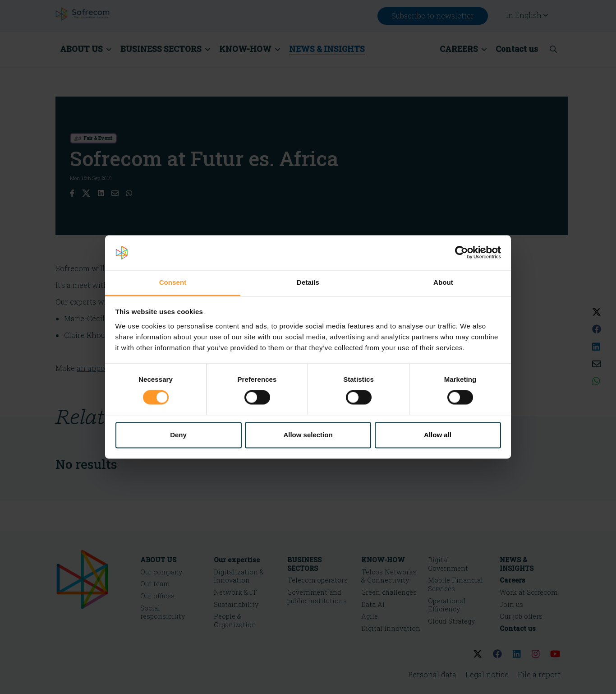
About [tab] (443, 282)
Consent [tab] (173, 282)
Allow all (438, 435)
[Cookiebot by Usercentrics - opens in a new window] (462, 253)
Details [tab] (308, 282)
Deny (178, 435)
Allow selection (308, 435)
